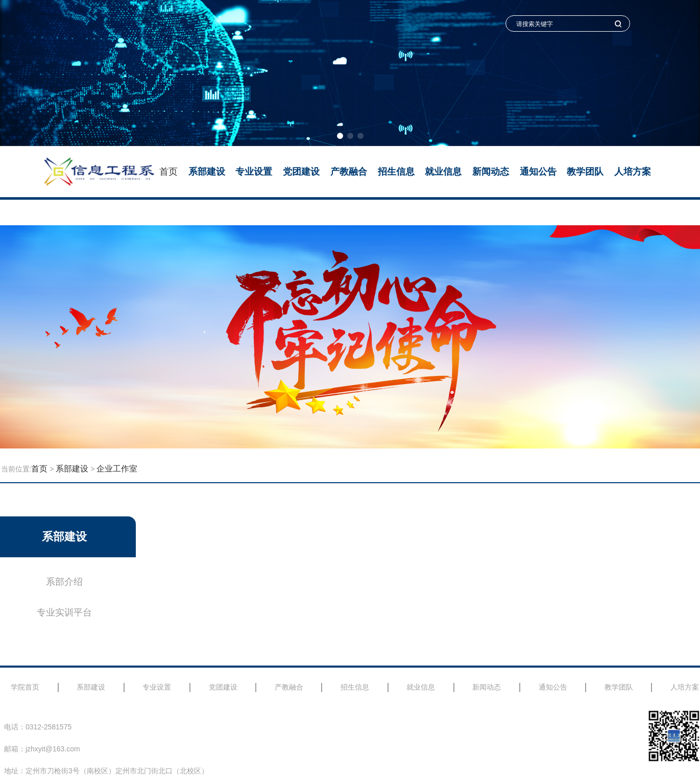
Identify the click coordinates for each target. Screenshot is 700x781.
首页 (168, 172)
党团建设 (301, 172)
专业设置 (254, 172)
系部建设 (207, 172)
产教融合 (349, 172)
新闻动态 (491, 172)
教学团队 (585, 172)
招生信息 (396, 172)
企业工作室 (117, 469)
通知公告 (538, 172)
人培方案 (633, 172)
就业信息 (443, 172)
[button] (340, 136)
